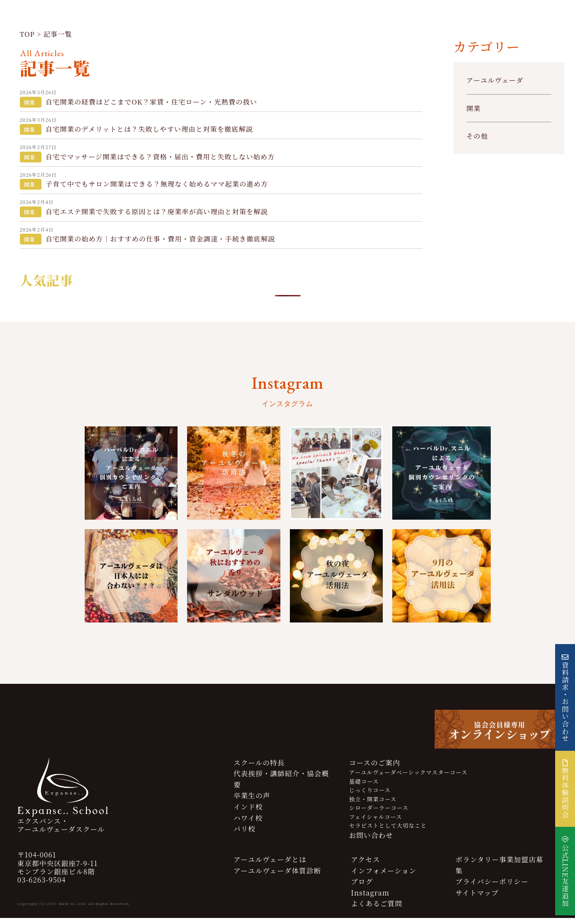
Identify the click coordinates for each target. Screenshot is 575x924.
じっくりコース (370, 796)
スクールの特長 (259, 769)
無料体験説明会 (565, 789)
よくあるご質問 (376, 910)
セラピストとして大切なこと (388, 831)
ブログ (362, 887)
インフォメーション (384, 877)
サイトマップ (477, 899)
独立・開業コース (373, 805)
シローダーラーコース (379, 814)
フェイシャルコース (376, 823)
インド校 (248, 813)
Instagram (370, 899)
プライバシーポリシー (492, 887)
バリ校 (244, 835)
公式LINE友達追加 (565, 875)
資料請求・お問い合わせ (565, 702)
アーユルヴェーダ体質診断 (277, 877)
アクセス (365, 865)
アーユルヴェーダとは (270, 865)
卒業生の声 (252, 802)
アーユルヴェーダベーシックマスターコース (408, 778)
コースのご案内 (375, 769)
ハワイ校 (248, 824)
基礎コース (364, 787)
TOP (28, 36)
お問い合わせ (371, 842)
